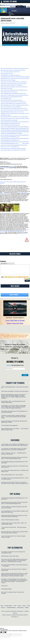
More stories (18, 9)
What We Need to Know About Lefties (10, 556)
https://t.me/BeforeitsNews (12, 349)
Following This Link (23, 233)
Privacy (24, 606)
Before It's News (10, 1)
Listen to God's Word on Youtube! (15, 321)
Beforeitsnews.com (11, 5)
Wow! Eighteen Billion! (6, 589)
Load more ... (15, 295)
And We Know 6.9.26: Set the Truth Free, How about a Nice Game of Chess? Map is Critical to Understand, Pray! (15, 483)
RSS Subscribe (20, 608)
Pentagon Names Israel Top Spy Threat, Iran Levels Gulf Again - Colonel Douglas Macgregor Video (14, 458)
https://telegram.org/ (18, 347)
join (7, 162)
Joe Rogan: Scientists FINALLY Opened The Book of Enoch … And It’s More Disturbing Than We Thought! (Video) (14, 417)
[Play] (15, 308)
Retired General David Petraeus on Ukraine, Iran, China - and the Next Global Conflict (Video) (14, 516)
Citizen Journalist (4, 168)
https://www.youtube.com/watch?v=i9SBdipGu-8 (12, 85)
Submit (25, 375)
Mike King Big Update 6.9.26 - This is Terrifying (12, 475)
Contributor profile (12, 9)
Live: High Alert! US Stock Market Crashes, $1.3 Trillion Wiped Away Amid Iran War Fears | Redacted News (14, 449)
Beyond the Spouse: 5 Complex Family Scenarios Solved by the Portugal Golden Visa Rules (14, 532)
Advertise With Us (9, 606)
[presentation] (12, 373)
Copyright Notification (11, 608)
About (2, 606)
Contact (19, 606)
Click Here (12, 166)
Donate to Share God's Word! (15, 324)
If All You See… (5, 586)
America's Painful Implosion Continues (10, 520)
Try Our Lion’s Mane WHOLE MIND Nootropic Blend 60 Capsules (14, 231)
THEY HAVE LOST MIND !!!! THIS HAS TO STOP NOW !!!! (15, 391)
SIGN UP (9, 365)
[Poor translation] (5, 632)
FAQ (15, 606)
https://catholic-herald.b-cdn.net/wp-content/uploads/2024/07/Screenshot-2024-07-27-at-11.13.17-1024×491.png (15, 145)
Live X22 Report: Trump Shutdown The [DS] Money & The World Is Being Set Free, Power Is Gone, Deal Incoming (15, 445)
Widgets (27, 608)
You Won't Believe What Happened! (10, 425)
